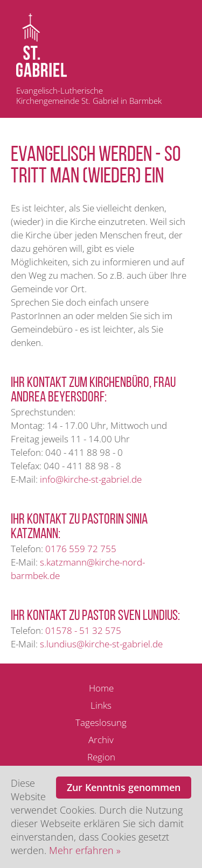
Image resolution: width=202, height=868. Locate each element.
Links (101, 705)
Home (101, 688)
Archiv (101, 740)
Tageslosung (101, 722)
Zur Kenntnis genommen (124, 787)
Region (101, 757)
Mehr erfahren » (85, 850)
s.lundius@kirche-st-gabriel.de (101, 644)
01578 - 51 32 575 (83, 630)
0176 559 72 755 (81, 549)
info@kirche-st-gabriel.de (91, 479)
